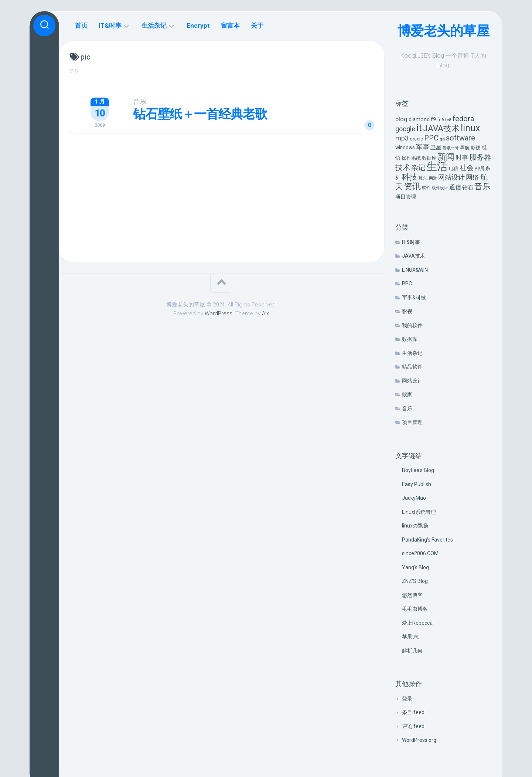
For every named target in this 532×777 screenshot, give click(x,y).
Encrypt (198, 26)
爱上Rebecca (417, 623)
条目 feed (413, 712)
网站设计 (412, 381)
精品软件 (412, 367)
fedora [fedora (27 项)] (463, 119)
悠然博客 (412, 595)
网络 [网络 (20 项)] (473, 177)
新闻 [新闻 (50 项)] (446, 157)
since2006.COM (420, 553)
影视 (407, 311)
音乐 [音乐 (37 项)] (482, 186)
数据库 (410, 339)
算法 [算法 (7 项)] (423, 178)
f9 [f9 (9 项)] (433, 120)
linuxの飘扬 (415, 526)
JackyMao (414, 498)
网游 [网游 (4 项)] (433, 178)
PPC (407, 284)
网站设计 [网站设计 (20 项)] (451, 177)
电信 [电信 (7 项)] (454, 168)
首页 (81, 26)
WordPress (219, 313)
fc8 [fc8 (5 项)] (448, 120)
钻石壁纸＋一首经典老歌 (200, 114)
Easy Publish (417, 484)
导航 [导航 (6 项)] (465, 148)
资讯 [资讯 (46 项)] (412, 186)
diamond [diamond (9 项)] (419, 120)
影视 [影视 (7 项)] (475, 148)
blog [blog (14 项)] (401, 119)
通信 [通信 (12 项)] (455, 187)
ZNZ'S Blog (415, 581)
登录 (407, 699)
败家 (407, 394)
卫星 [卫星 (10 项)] (436, 147)
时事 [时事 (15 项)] (462, 157)
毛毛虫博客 (415, 609)
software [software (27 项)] (461, 138)
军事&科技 (414, 298)
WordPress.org (419, 740)
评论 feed (413, 726)
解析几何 (412, 651)
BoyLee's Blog (418, 470)
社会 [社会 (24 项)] (467, 168)
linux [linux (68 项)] (470, 128)
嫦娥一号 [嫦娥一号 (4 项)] (451, 148)
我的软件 (412, 325)
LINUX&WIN (415, 270)
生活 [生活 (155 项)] (437, 166)
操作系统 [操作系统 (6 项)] (411, 158)
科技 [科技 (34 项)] (409, 177)
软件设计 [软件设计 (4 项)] (440, 188)
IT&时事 (411, 242)
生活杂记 (412, 353)
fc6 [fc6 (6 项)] (441, 120)
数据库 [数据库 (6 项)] (429, 158)
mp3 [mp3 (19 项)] (402, 138)
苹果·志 (410, 637)
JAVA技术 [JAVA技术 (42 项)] (441, 128)
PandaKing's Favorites (427, 540)
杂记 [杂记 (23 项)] (418, 168)
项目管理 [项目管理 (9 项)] (406, 197)
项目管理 (412, 422)
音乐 (407, 408)
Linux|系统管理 (419, 512)
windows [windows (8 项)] (405, 147)
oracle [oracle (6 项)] (416, 139)
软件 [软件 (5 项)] (426, 188)
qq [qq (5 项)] (442, 139)
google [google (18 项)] (405, 129)
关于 (257, 26)
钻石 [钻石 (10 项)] (468, 187)
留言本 (230, 26)
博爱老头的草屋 (444, 31)
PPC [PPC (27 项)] (431, 138)
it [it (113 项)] (419, 128)
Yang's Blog (415, 567)
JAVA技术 (414, 256)
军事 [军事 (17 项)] (423, 147)
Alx (265, 313)
